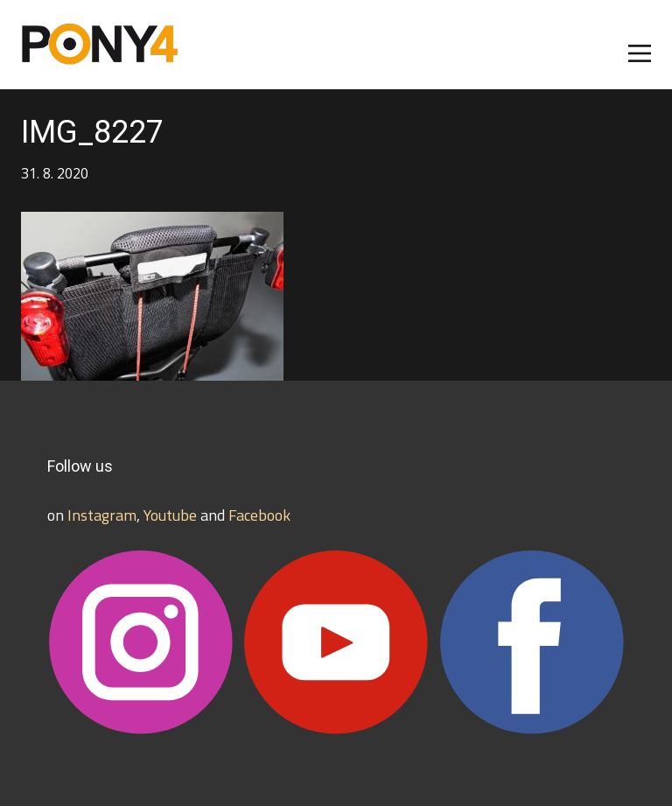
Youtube (170, 515)
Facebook (259, 515)
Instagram (102, 515)
